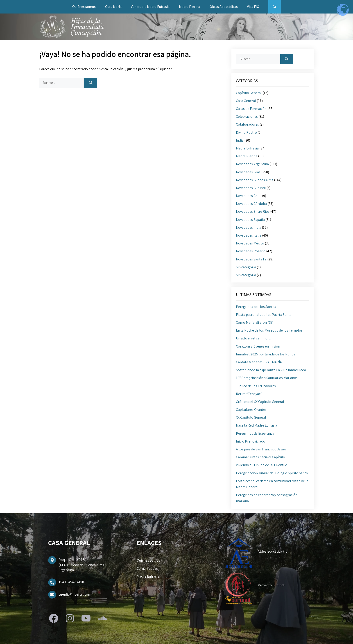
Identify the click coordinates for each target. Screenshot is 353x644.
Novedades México (250, 243)
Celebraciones (247, 116)
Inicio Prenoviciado (251, 441)
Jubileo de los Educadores (256, 386)
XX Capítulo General (251, 417)
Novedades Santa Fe (251, 259)
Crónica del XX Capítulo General (260, 402)
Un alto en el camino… (254, 338)
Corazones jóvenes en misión (258, 346)
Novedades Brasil (249, 172)
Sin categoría (246, 267)
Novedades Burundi (251, 188)
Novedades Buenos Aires (255, 180)
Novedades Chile (249, 196)
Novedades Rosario (251, 251)
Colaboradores (247, 124)
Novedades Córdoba (251, 204)
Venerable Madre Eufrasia (150, 7)
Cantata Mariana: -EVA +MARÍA (259, 362)
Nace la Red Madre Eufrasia (257, 425)
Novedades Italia (249, 235)
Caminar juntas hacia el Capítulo (260, 457)
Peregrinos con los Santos (256, 307)
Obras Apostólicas (224, 7)
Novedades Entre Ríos (253, 211)
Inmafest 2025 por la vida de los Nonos (266, 354)
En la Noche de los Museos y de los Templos (269, 330)
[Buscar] (91, 83)
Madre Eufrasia (247, 148)
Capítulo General (249, 93)
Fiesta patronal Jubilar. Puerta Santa (264, 315)
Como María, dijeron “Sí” (255, 322)
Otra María (113, 7)
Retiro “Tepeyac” (249, 394)
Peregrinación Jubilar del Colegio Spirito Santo (272, 473)
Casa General (246, 101)
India (240, 140)
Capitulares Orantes (251, 410)
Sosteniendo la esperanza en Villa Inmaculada (271, 370)
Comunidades (147, 568)
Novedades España (250, 220)
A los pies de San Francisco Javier (261, 449)
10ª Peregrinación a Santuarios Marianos (267, 378)
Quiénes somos (84, 7)
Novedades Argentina (252, 164)
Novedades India (249, 227)
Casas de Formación (251, 109)
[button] (275, 7)
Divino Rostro (246, 132)
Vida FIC (253, 7)
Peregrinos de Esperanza (255, 433)
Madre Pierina (190, 7)
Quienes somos (148, 560)
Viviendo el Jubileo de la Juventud (262, 465)
